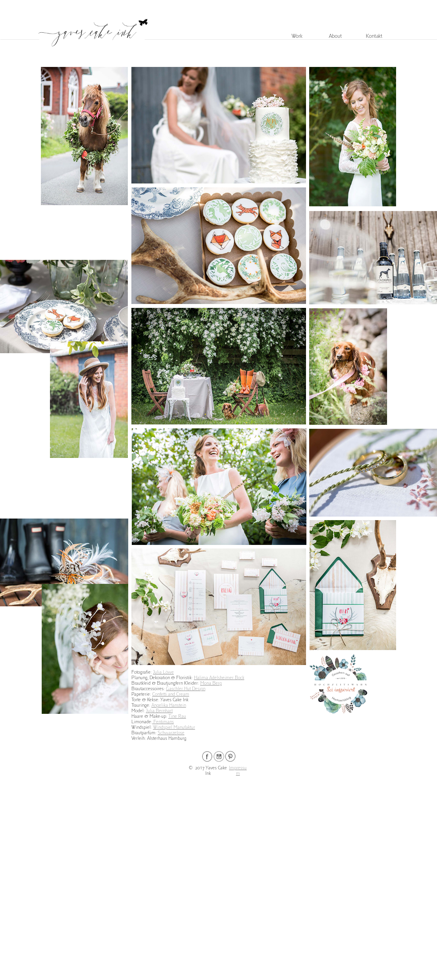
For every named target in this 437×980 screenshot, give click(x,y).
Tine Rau (177, 716)
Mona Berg (211, 683)
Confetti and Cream (171, 694)
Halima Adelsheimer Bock (219, 678)
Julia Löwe (163, 672)
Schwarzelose (171, 733)
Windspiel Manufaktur (174, 727)
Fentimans (163, 722)
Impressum (238, 771)
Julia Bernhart (159, 711)
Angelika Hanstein (169, 705)
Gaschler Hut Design (186, 689)
